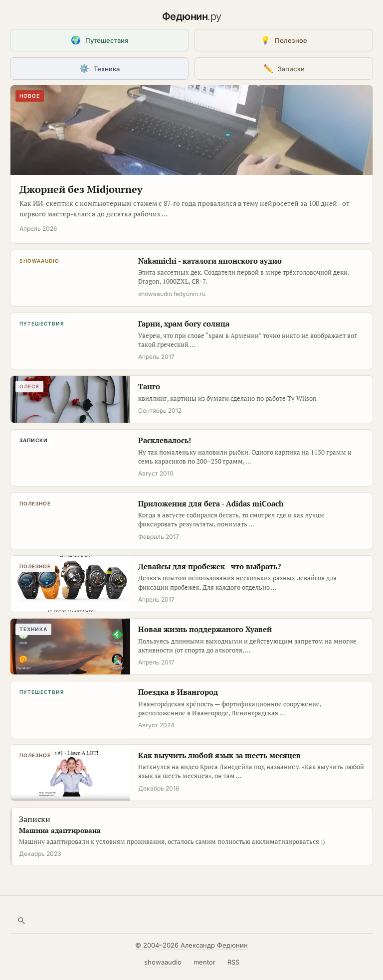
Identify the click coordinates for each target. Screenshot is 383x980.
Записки (284, 68)
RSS (233, 962)
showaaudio (163, 962)
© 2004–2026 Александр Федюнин (191, 945)
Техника (99, 68)
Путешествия (99, 40)
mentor (204, 962)
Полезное (284, 40)
